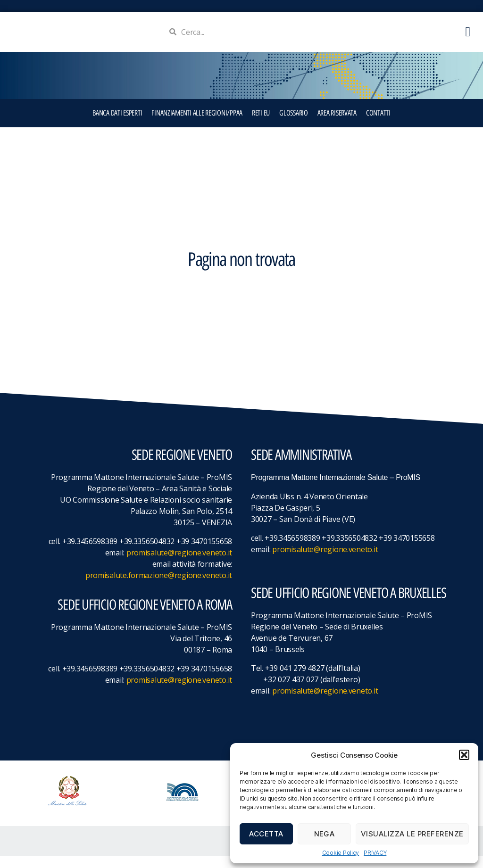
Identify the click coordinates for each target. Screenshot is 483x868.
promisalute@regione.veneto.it (179, 565)
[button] (464, 755)
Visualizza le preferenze (412, 834)
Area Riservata (337, 125)
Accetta (266, 834)
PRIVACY (375, 853)
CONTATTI (378, 125)
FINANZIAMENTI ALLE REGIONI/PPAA (197, 125)
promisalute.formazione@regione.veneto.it (159, 587)
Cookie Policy (341, 853)
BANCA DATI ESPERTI (117, 125)
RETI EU (261, 125)
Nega (325, 834)
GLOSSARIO (294, 125)
